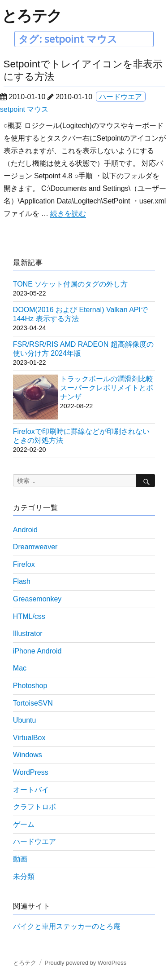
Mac (20, 668)
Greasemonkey (37, 599)
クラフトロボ (34, 807)
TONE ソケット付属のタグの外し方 (71, 284)
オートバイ (31, 790)
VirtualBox (29, 738)
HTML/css (29, 616)
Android (25, 530)
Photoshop (30, 686)
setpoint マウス (24, 109)
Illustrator (28, 633)
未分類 (24, 876)
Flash (22, 581)
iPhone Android (37, 651)
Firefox (24, 564)
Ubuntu (25, 720)
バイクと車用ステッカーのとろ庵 (67, 926)
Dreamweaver (35, 547)
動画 (20, 859)
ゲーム (24, 824)
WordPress (31, 772)
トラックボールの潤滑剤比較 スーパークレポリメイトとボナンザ (107, 388)
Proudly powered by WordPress (85, 963)
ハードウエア (121, 97)
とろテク (32, 15)
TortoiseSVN (33, 703)
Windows (28, 755)
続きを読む (68, 214)
